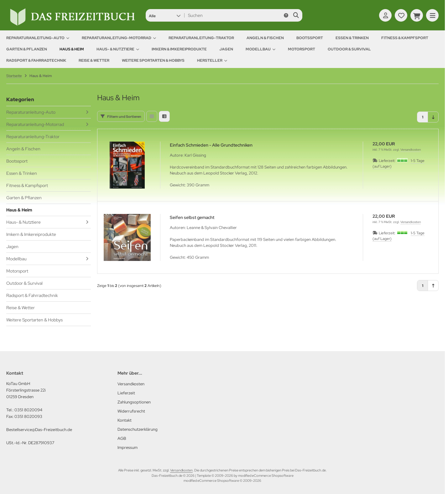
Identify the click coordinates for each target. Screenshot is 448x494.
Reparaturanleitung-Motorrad (119, 38)
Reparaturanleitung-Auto (38, 38)
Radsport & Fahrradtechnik (36, 60)
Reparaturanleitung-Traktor (201, 38)
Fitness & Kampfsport (405, 38)
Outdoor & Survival (349, 49)
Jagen (226, 49)
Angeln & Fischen (265, 38)
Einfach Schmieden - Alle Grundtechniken (211, 145)
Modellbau (260, 49)
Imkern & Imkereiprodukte (179, 49)
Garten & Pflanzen (27, 49)
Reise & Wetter (94, 60)
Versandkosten (411, 150)
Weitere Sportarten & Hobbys (153, 60)
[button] (165, 15)
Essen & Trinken (352, 38)
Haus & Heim (72, 49)
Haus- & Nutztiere (118, 49)
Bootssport (310, 38)
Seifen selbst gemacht (192, 217)
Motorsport (302, 49)
